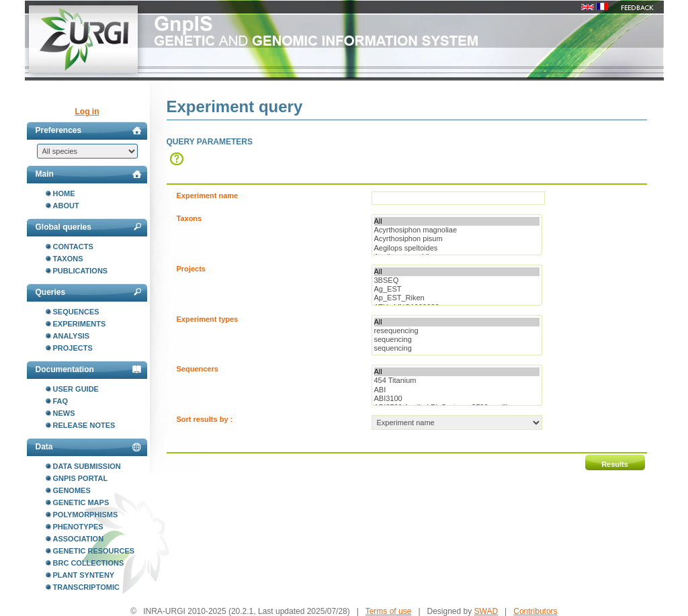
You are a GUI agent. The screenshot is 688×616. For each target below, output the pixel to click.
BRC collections (89, 563)
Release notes (84, 425)
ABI (457, 390)
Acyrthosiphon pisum (457, 239)
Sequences (76, 312)
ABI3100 (457, 399)
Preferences (88, 130)
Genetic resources (94, 551)
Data (88, 447)
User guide (76, 389)
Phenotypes (78, 527)
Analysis (72, 336)
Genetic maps (81, 502)
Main (88, 174)
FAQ (61, 401)
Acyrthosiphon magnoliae (457, 230)
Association (79, 539)
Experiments (80, 324)
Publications (81, 271)
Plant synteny (84, 575)
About (66, 206)
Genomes (72, 490)
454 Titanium (457, 381)
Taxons (68, 259)
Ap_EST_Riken (457, 298)
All (457, 221)
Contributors (535, 611)
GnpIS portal (81, 478)
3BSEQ (457, 280)
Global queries (88, 227)
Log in (87, 112)
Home (64, 193)
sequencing (457, 340)
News (64, 413)
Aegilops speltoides (457, 248)
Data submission (87, 466)
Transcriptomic (86, 587)
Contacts (73, 247)
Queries (88, 292)
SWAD (486, 611)
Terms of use (389, 611)
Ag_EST (457, 289)
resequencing (457, 331)
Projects (73, 348)
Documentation (88, 369)
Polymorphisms (86, 515)
